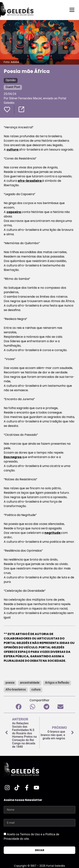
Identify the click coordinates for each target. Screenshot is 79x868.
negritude (53, 533)
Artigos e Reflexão (57, 683)
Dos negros (13, 457)
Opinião (11, 80)
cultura (13, 150)
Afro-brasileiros (16, 689)
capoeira (14, 212)
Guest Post (13, 87)
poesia (10, 683)
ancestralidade (30, 683)
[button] (19, 707)
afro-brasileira (30, 181)
